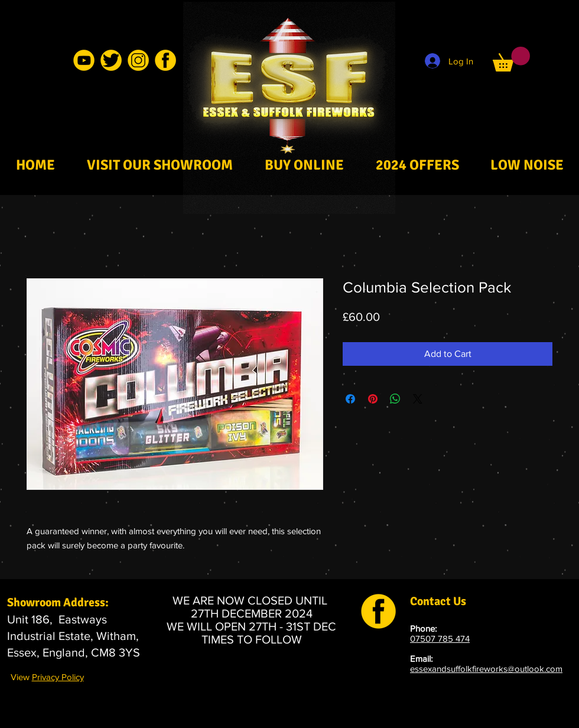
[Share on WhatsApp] (395, 399)
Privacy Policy (58, 677)
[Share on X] (418, 399)
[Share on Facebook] (350, 399)
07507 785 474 (440, 638)
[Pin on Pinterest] (373, 399)
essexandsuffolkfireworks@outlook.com (486, 669)
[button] (511, 59)
